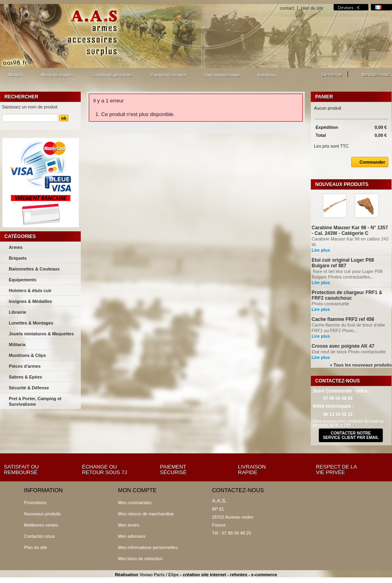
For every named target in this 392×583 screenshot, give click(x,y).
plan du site (312, 8)
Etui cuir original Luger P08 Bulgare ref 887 (343, 263)
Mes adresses (132, 536)
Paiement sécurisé (169, 75)
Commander (368, 162)
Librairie (17, 312)
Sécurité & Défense (29, 388)
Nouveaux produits (342, 184)
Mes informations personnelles (148, 547)
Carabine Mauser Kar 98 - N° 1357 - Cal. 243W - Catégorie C (350, 230)
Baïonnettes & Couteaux (34, 269)
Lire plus (321, 250)
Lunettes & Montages (31, 323)
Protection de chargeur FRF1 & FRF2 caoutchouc (347, 295)
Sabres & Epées (25, 377)
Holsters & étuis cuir (30, 290)
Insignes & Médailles (30, 301)
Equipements (23, 280)
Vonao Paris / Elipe (159, 575)
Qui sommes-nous (222, 75)
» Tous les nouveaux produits (361, 365)
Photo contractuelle (331, 304)
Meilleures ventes (41, 525)
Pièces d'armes (25, 366)
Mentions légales (57, 75)
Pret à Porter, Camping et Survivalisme (35, 401)
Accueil (14, 77)
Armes (16, 247)
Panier (324, 97)
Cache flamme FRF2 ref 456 (343, 319)
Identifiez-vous (376, 74)
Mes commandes (135, 503)
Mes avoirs (129, 525)
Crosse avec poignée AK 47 (343, 346)
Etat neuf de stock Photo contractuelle (349, 352)
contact (287, 8)
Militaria (17, 345)
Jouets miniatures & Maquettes (41, 334)
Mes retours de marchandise (146, 514)
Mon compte (137, 490)
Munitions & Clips (27, 355)
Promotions (35, 503)
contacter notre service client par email (351, 435)
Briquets (18, 258)
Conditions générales (112, 75)
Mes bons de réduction (140, 559)
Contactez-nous (39, 536)
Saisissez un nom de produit (30, 107)
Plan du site (35, 547)
